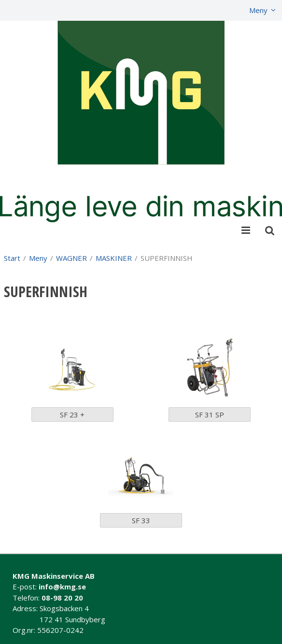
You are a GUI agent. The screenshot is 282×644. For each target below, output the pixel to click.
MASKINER (114, 258)
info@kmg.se (62, 587)
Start (12, 258)
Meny (258, 10)
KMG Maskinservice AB (54, 576)
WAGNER (71, 258)
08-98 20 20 (62, 598)
